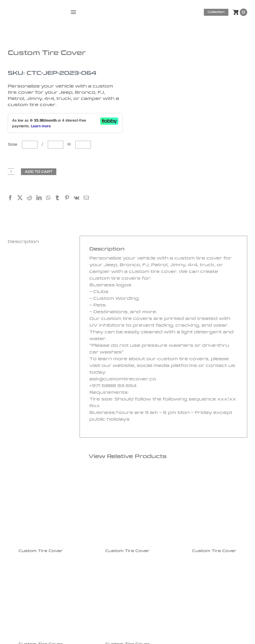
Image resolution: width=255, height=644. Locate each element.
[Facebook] (13, 198)
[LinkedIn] (41, 198)
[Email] (88, 198)
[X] (22, 198)
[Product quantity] (11, 172)
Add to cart (39, 172)
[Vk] (79, 198)
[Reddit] (32, 198)
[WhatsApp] (50, 198)
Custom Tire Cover (41, 551)
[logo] (34, 8)
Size (14, 144)
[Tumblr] (60, 198)
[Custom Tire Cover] (41, 508)
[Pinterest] (69, 198)
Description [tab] (23, 242)
